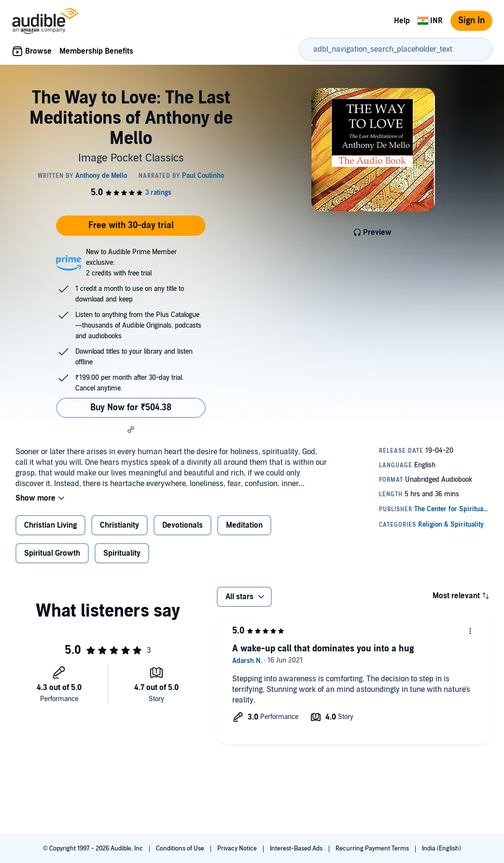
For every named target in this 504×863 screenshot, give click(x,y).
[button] (131, 430)
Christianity (119, 525)
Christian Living (50, 525)
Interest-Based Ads (297, 849)
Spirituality (122, 553)
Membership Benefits (96, 51)
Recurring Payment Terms (373, 849)
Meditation (244, 525)
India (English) (441, 849)
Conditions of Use (181, 849)
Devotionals (182, 525)
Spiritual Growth (52, 553)
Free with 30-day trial (131, 225)
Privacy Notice (238, 849)
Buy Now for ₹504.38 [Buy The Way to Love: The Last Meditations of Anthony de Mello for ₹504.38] (131, 408)
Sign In (471, 21)
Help (402, 21)
